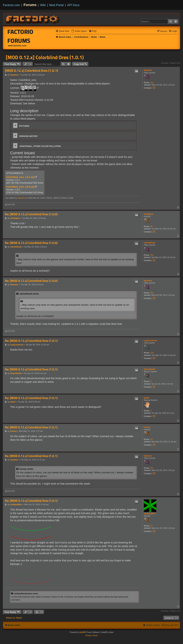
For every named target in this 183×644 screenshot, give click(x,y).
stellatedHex (150, 514)
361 (152, 82)
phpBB (82, 632)
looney (147, 427)
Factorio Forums (20, 36)
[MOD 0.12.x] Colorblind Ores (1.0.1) (45, 57)
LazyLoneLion (150, 341)
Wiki (43, 5)
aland (146, 398)
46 (152, 226)
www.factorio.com (17, 46)
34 (152, 439)
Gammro (148, 70)
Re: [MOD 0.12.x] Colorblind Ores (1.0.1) (31, 341)
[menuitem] (79, 31)
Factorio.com (11, 5)
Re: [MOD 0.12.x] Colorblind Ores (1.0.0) (31, 214)
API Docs (73, 5)
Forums (30, 5)
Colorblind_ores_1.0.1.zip (20, 177)
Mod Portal (56, 5)
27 (152, 526)
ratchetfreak (149, 243)
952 (152, 255)
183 (152, 353)
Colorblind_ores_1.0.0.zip (20, 187)
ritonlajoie (149, 214)
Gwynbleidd (149, 369)
